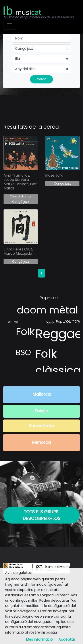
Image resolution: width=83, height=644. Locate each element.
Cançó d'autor (21, 196)
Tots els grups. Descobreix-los (41, 515)
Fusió (50, 322)
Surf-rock (13, 322)
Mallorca (42, 394)
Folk (25, 332)
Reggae (59, 334)
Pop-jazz (49, 298)
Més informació (39, 639)
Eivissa (41, 411)
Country (71, 321)
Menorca (41, 442)
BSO (23, 352)
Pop (59, 321)
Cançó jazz (21, 202)
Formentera (42, 426)
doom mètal (47, 310)
